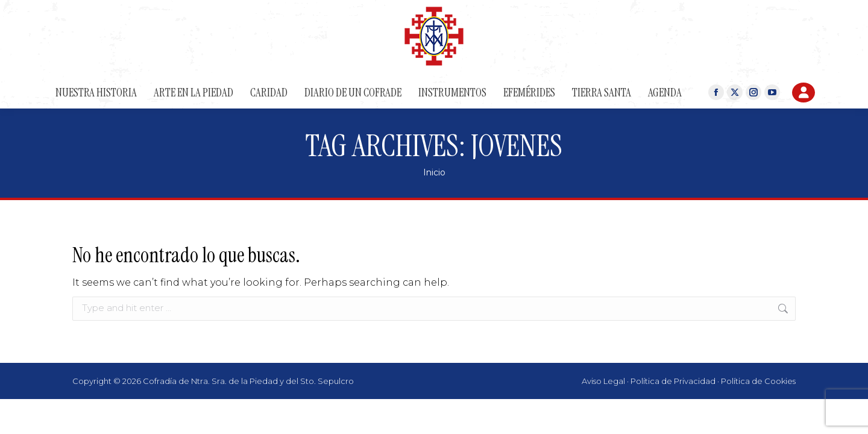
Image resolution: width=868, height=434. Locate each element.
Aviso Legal (603, 381)
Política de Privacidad (673, 381)
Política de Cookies (758, 381)
